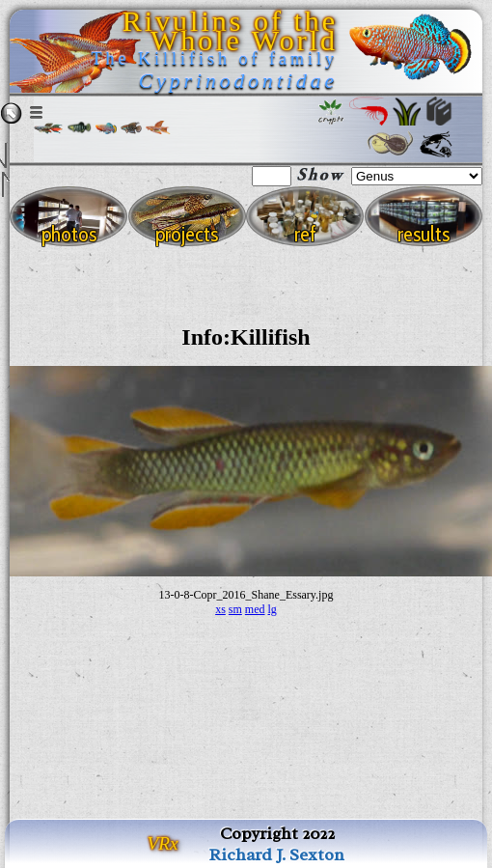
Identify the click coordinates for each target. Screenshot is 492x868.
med (255, 609)
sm (235, 609)
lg (273, 609)
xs (220, 609)
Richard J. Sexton (277, 854)
